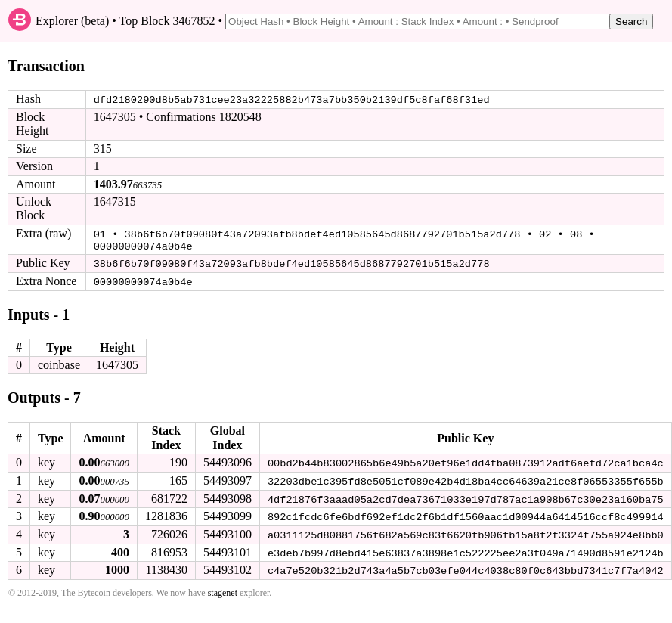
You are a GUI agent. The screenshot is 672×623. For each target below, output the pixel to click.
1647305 (115, 117)
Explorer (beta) (72, 21)
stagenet (223, 589)
